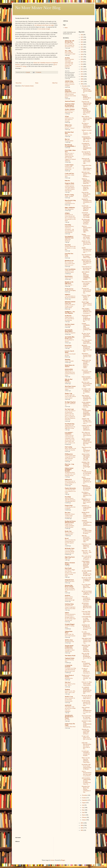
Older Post (55, 83)
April (83, 812)
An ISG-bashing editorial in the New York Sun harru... (86, 703)
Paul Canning (68, 447)
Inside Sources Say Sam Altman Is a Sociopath (69, 119)
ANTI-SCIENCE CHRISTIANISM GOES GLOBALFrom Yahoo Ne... (86, 781)
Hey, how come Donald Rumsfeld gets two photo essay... (87, 384)
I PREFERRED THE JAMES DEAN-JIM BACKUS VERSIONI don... (86, 565)
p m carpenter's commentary (69, 433)
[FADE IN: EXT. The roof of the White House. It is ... (86, 243)
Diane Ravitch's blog (70, 200)
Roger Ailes (68, 559)
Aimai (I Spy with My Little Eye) (70, 41)
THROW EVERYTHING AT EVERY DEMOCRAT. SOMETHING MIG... (86, 413)
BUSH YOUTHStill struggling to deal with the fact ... (87, 593)
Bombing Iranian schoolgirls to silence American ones (70, 650)
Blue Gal (67, 139)
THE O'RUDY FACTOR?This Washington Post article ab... (87, 398)
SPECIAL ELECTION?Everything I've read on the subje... (86, 539)
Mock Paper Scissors (70, 386)
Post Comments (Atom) (28, 86)
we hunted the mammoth (69, 666)
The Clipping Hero (69, 209)
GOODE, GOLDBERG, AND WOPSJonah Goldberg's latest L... (87, 327)
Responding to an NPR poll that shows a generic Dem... (86, 501)
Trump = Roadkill (69, 196)
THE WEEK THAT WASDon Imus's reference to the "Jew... (87, 641)
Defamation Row (69, 678)
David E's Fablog (69, 195)
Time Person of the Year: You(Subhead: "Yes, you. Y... (86, 450)
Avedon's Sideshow (70, 109)
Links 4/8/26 (68, 382)
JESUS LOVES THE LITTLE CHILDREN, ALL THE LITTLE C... (86, 457)
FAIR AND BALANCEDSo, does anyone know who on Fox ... (87, 746)
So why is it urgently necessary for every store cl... (86, 671)
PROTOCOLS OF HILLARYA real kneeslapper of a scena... (86, 262)
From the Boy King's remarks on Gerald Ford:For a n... (86, 195)
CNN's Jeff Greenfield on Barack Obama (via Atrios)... (86, 599)
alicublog (67, 58)
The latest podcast (69, 141)
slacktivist (68, 595)
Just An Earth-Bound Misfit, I (69, 331)
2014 (82, 64)
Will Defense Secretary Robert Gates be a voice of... (87, 356)
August (84, 803)
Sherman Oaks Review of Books (69, 586)
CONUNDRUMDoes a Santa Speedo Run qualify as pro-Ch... (87, 620)
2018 (82, 54)
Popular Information (70, 488)
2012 (82, 69)
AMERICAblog (69, 81)
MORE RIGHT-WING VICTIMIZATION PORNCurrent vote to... (87, 515)
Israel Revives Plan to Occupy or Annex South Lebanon (70, 306)
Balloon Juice (68, 125)
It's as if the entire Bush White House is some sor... (86, 587)
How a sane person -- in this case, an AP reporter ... (87, 558)
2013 (82, 67)
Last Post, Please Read (70, 727)
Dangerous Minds (70, 183)
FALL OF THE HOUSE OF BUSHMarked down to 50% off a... (87, 656)
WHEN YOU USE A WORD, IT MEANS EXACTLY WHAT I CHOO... (86, 364)
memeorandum (69, 369)
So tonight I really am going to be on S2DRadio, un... (86, 391)
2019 (82, 52)
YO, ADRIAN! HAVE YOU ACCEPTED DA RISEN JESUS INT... (87, 690)
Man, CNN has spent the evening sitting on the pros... (87, 119)
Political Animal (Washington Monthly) (69, 470)
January (84, 820)
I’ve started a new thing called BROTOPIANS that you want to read (70, 670)
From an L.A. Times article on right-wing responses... (87, 684)
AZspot (67, 116)
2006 (82, 84)
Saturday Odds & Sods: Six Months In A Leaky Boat (70, 248)
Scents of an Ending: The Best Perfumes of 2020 (70, 590)
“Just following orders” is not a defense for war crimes (70, 491)
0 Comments (38, 72)
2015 (82, 62)
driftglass (67, 213)
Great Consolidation (70, 269)
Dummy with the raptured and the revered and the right (70, 598)
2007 (82, 81)
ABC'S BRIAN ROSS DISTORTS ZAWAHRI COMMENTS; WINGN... (86, 276)
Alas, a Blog (68, 51)
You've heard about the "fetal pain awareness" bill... (87, 717)
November (85, 795)
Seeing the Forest (69, 580)
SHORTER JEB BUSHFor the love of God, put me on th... (86, 627)
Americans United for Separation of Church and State (70, 105)
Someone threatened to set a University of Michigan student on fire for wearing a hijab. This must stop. (70, 617)
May (83, 810)
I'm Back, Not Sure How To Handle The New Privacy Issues (70, 45)
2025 (82, 37)
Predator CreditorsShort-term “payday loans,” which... (86, 237)
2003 (82, 828)
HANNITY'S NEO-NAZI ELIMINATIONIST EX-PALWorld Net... (87, 724)
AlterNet (67, 71)
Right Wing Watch (70, 557)
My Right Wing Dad (70, 402)
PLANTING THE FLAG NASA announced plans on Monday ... (87, 767)
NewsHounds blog (70, 424)
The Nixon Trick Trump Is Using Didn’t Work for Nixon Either (70, 607)
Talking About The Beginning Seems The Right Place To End (70, 427)
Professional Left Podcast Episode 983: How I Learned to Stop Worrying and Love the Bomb (70, 218)
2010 (82, 74)
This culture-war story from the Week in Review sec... (86, 435)
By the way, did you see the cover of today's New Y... (87, 697)
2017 (82, 57)
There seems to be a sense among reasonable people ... (87, 284)
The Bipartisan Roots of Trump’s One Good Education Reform (70, 474)
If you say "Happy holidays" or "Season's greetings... (86, 297)
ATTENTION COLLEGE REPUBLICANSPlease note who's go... (87, 606)
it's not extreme (44, 29)
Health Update (68, 347)
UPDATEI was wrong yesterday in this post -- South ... (86, 508)
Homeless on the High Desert (69, 283)
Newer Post (19, 83)
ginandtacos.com (69, 261)
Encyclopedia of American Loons (69, 237)
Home (37, 83)
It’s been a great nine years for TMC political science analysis (70, 396)
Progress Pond (69, 505)
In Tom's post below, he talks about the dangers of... (87, 90)
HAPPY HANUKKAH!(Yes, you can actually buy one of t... (86, 480)
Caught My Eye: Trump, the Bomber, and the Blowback (70, 526)
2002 (82, 830)
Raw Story (68, 513)
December (85, 86)
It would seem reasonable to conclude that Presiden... (86, 753)
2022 (82, 44)
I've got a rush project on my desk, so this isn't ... (87, 738)
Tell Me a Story (69, 640)
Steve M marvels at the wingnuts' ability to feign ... (87, 256)
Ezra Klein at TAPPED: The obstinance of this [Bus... (87, 494)
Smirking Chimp (69, 604)
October (84, 798)
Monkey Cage (69, 393)
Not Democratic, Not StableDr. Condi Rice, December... (86, 222)
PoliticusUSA (68, 480)
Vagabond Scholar (70, 658)
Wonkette (67, 689)
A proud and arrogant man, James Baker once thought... (86, 215)
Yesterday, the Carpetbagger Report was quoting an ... (86, 732)
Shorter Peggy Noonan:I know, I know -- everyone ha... (87, 304)
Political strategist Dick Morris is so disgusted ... (87, 378)
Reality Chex (68, 531)
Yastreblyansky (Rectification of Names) (69, 717)
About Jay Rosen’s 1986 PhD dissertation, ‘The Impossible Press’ (70, 500)
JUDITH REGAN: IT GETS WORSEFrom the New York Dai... (86, 318)
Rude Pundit (68, 568)
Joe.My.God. (68, 316)
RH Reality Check (70, 548)
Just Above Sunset (70, 324)
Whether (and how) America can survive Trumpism (70, 84)
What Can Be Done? (70, 581)
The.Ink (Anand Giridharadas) (69, 646)
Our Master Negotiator (70, 333)
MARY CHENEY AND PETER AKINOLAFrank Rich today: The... (87, 442)
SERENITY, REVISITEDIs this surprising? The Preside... (86, 488)
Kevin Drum (68, 345)
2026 (82, 35)
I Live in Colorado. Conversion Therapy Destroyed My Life (70, 551)
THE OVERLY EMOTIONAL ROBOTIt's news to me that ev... (87, 311)
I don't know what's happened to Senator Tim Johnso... (87, 546)
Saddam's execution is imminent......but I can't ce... (87, 132)
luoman (53, 860)
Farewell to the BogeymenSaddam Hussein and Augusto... (87, 104)
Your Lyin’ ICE (68, 135)
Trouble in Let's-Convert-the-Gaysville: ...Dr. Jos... (86, 677)
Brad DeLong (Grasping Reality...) (70, 145)
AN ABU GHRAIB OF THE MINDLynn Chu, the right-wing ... (87, 573)
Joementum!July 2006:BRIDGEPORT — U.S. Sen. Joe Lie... (86, 139)
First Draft (68, 245)
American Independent (68, 91)
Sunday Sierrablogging (70, 290)
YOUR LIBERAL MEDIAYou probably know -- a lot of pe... (87, 405)
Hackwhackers (69, 276)
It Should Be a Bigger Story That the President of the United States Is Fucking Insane (70, 573)
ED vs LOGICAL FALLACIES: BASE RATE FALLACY (70, 264)
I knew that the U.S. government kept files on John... (87, 268)
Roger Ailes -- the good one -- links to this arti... (87, 552)
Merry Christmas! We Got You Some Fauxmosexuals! (70, 700)
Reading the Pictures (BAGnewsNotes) (70, 522)
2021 (82, 47)
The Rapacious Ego (69, 641)
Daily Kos (67, 181)
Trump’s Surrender (69, 361)
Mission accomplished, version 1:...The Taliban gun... (86, 664)
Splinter (67, 613)
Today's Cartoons (69, 278)
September (85, 800)
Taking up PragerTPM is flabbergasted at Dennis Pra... (86, 181)
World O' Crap (69, 697)
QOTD (67, 256)
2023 (82, 42)
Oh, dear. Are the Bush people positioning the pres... (86, 336)
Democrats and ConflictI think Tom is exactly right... (86, 161)
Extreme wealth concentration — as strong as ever (69, 168)
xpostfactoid (68, 705)
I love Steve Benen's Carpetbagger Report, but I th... (87, 342)
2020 (82, 49)
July (83, 805)
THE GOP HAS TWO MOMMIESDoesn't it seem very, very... (87, 711)
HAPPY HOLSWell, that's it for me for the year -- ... (87, 250)
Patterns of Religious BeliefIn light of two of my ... (86, 97)
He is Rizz (67, 720)
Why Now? (68, 682)
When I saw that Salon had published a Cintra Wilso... (86, 760)
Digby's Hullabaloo (70, 208)
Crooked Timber (69, 165)
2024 (82, 40)
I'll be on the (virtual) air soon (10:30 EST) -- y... (87, 372)
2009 (82, 77)
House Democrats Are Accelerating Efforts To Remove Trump (70, 483)
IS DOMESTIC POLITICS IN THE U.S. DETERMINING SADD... (87, 147)
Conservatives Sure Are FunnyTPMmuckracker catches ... (87, 168)
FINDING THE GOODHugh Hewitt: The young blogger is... (86, 465)
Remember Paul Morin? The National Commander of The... (86, 789)
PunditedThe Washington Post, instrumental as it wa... (87, 201)
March (84, 815)
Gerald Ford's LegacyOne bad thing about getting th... (86, 208)
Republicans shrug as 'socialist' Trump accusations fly (70, 516)
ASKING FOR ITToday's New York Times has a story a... (87, 421)
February (84, 817)
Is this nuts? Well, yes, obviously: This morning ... (86, 613)
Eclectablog (68, 225)
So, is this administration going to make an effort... (87, 634)
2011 (82, 72)
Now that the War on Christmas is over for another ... (86, 154)
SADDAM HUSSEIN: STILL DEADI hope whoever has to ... (86, 111)
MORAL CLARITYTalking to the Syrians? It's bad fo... (87, 531)
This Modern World (70, 656)
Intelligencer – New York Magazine (70, 312)
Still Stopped (68, 326)
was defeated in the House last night (44, 25)
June (83, 808)
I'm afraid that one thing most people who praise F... (86, 188)
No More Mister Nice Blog (38, 8)
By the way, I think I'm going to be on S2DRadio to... (86, 580)
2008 (82, 79)
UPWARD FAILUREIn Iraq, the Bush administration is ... (87, 524)
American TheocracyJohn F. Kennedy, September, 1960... (87, 229)
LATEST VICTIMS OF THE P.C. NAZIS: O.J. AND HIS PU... (87, 428)
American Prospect (70, 101)
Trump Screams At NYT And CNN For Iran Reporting (70, 319)
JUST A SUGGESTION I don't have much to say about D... (87, 774)
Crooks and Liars (69, 173)
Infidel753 (68, 295)
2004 (82, 825)
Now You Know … (69, 285)
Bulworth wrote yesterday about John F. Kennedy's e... (86, 174)
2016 (82, 59)
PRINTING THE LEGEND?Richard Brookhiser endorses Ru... (86, 648)
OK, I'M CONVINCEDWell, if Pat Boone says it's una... (87, 473)
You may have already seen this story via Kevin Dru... (86, 291)
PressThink (68, 497)
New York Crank (69, 409)
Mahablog (68, 360)
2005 (82, 823)
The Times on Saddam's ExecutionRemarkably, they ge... (87, 126)
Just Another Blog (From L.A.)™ (70, 338)
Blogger (63, 860)
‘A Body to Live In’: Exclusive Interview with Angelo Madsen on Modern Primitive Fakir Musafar (70, 188)
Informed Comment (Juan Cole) (70, 302)
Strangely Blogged (70, 624)
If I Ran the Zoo (69, 289)
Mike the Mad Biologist (69, 380)
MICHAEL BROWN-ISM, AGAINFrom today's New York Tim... (87, 348)
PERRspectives (69, 454)
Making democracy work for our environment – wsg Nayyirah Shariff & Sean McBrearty (69, 229)
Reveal (67, 538)
